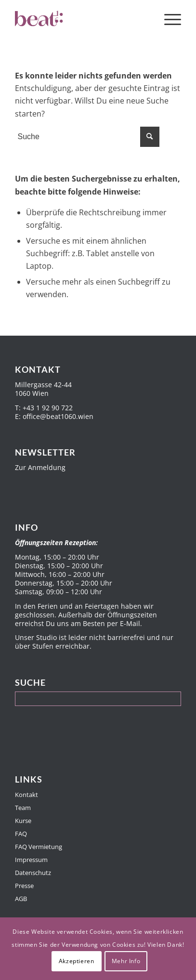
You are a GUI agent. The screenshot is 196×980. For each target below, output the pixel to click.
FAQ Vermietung (39, 847)
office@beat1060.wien (58, 416)
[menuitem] (168, 19)
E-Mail (130, 623)
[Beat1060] (82, 19)
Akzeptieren (77, 961)
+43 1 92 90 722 (48, 408)
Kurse (23, 821)
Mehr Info (126, 961)
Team (23, 808)
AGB (21, 899)
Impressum (31, 860)
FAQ (21, 834)
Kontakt (26, 795)
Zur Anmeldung (40, 467)
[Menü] (168, 19)
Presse (24, 886)
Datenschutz (33, 873)
